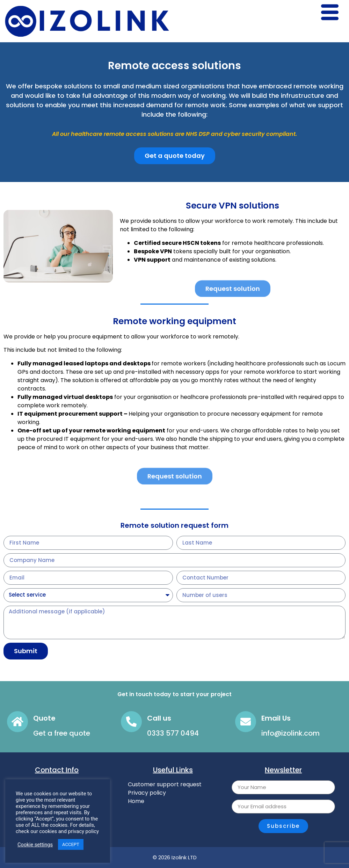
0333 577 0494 (173, 733)
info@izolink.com (290, 733)
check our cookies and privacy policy (57, 831)
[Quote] (17, 722)
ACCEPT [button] (71, 844)
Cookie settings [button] (35, 845)
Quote (44, 718)
